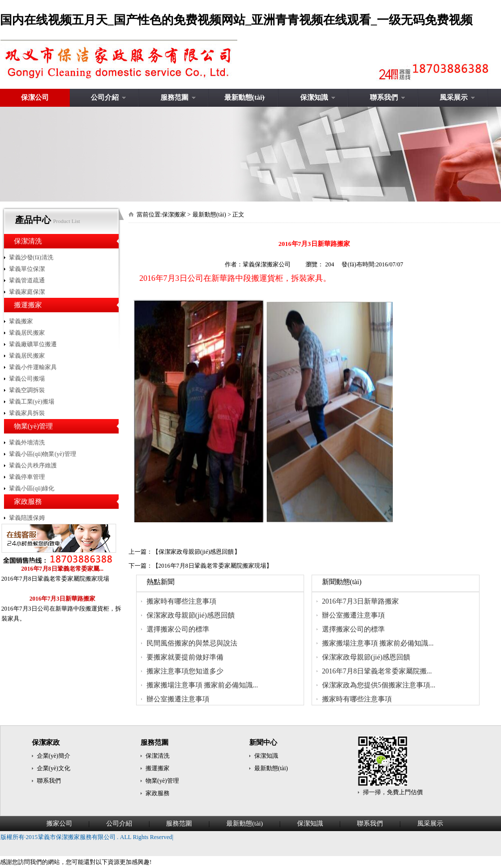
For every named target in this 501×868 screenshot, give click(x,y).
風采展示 (454, 98)
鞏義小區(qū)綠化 (32, 488)
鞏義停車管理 (27, 477)
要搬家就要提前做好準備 (185, 657)
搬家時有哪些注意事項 (181, 601)
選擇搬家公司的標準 (178, 629)
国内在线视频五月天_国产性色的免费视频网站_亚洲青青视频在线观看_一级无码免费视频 (236, 20)
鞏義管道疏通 (27, 280)
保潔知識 (314, 98)
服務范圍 (174, 98)
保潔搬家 (174, 215)
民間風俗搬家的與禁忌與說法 (192, 643)
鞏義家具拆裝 (27, 413)
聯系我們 (384, 98)
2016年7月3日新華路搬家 (360, 601)
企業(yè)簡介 (54, 756)
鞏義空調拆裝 (27, 390)
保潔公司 (35, 98)
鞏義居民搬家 (27, 333)
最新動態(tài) (245, 98)
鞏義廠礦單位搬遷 (33, 344)
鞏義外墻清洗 (27, 442)
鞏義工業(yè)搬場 (32, 402)
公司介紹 (105, 98)
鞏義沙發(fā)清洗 (31, 257)
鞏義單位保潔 (27, 269)
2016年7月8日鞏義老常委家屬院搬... (377, 671)
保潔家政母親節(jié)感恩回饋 (196, 552)
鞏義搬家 (21, 321)
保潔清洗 (28, 241)
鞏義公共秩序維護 (33, 465)
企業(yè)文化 (54, 768)
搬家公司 (59, 823)
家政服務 (28, 502)
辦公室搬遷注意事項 (178, 699)
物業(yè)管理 (34, 426)
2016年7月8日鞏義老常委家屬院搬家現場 (212, 566)
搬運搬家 (28, 305)
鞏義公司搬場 (27, 379)
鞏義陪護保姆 (27, 518)
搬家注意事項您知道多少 (185, 671)
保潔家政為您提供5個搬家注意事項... (379, 685)
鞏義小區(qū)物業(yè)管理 (43, 454)
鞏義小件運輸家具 (33, 367)
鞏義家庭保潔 (27, 292)
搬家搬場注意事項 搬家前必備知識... (202, 685)
